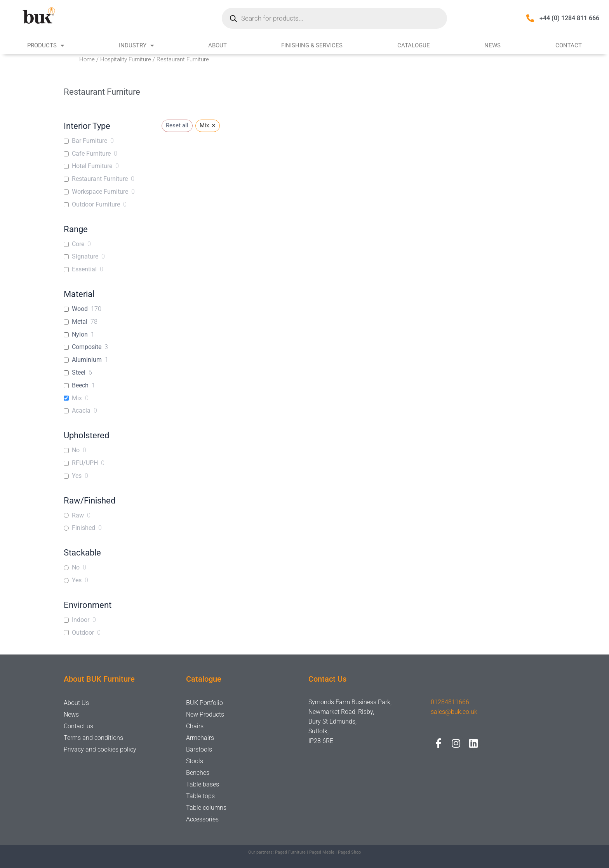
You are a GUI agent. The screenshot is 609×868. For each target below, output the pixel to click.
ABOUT (217, 45)
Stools (195, 761)
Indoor (81, 620)
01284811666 (450, 702)
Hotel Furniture (92, 166)
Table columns (206, 808)
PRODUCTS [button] (46, 46)
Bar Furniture (90, 141)
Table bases (203, 784)
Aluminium (87, 360)
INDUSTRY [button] (136, 46)
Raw (78, 515)
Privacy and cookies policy (100, 749)
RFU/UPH (85, 463)
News (71, 714)
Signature (85, 256)
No (76, 450)
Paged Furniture (290, 852)
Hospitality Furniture (126, 59)
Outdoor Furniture (96, 204)
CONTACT (569, 45)
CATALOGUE (414, 45)
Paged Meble (322, 852)
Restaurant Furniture (100, 179)
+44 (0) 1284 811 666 (569, 18)
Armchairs (200, 738)
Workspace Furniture (100, 192)
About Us (76, 703)
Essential (84, 269)
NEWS (492, 45)
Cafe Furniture (91, 154)
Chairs (195, 726)
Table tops (200, 796)
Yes (77, 476)
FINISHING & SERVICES (312, 45)
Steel (79, 372)
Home (87, 59)
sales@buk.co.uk (454, 712)
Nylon (80, 334)
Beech (80, 385)
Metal (80, 322)
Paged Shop (349, 852)
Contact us (78, 726)
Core (78, 244)
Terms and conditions (93, 738)
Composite (87, 347)
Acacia (81, 411)
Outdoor (83, 633)
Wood (80, 309)
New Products (205, 714)
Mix (77, 398)
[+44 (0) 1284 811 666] (530, 18)
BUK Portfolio (204, 703)
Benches (198, 773)
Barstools (199, 749)
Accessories (202, 819)
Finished (84, 528)
